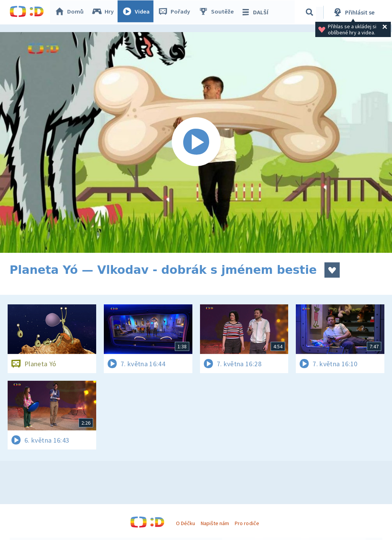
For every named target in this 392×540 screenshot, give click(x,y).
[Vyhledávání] (311, 12)
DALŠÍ (256, 12)
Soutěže (218, 12)
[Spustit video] (196, 142)
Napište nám (215, 523)
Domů (71, 12)
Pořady (176, 12)
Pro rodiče (247, 523)
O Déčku (186, 523)
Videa (138, 12)
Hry (105, 12)
